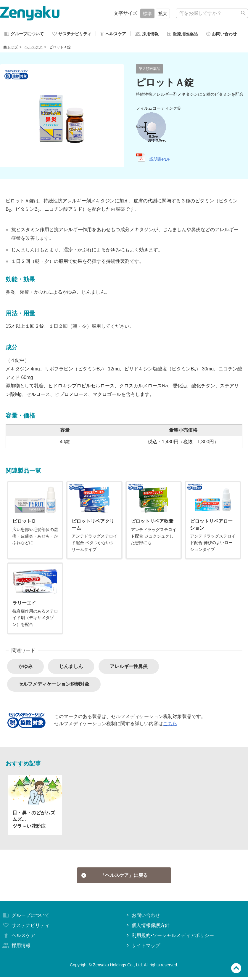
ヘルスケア (33, 48)
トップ (10, 48)
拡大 (163, 13)
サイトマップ (143, 948)
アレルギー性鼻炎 (129, 668)
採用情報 (16, 948)
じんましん (71, 668)
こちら (170, 725)
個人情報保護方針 (148, 928)
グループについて (25, 918)
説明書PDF (160, 160)
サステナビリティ (25, 928)
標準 (147, 13)
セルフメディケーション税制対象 (54, 685)
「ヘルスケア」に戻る (115, 877)
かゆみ (25, 668)
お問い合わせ (143, 918)
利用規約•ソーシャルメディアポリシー (170, 938)
